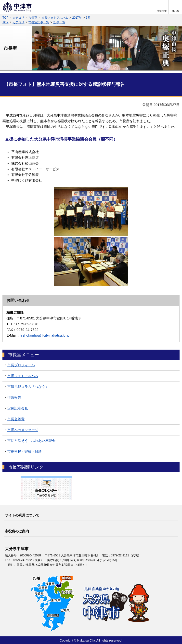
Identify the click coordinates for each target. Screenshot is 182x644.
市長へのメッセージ (23, 430)
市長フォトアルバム (55, 18)
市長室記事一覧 (39, 22)
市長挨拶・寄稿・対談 (25, 451)
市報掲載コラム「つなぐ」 (28, 387)
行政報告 (14, 397)
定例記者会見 (18, 408)
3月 (88, 18)
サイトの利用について (22, 515)
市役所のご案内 (17, 531)
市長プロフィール (21, 365)
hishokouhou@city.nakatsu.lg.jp (45, 335)
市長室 (33, 18)
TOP (5, 18)
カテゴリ (18, 18)
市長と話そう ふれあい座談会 (31, 441)
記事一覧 (59, 22)
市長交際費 (16, 419)
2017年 (77, 18)
